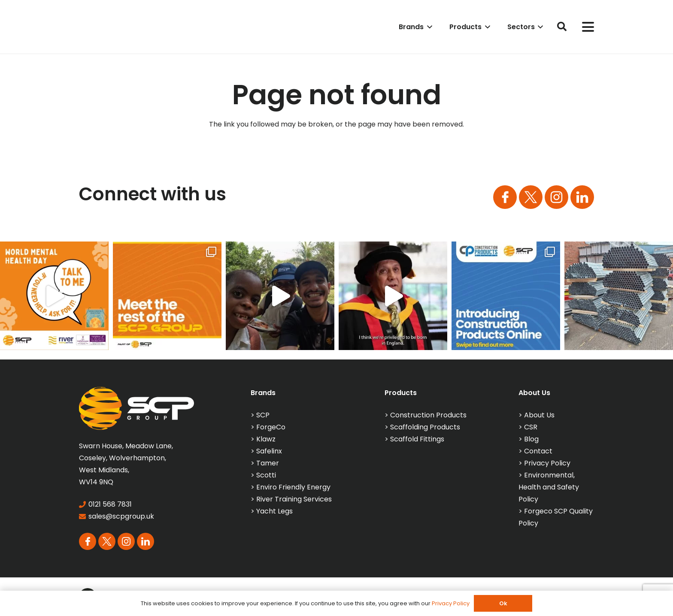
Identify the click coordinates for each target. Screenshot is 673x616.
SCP (263, 415)
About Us (539, 415)
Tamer (268, 463)
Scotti (266, 475)
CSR (531, 427)
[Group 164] (531, 197)
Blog (531, 439)
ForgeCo (271, 427)
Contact (538, 451)
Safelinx (269, 451)
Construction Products (428, 415)
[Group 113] (582, 197)
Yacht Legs (274, 511)
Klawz (266, 439)
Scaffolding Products (425, 427)
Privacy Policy (547, 463)
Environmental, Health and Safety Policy (549, 487)
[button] (428, 27)
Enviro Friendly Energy (293, 487)
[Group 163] (505, 197)
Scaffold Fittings (417, 439)
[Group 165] (556, 197)
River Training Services (294, 499)
